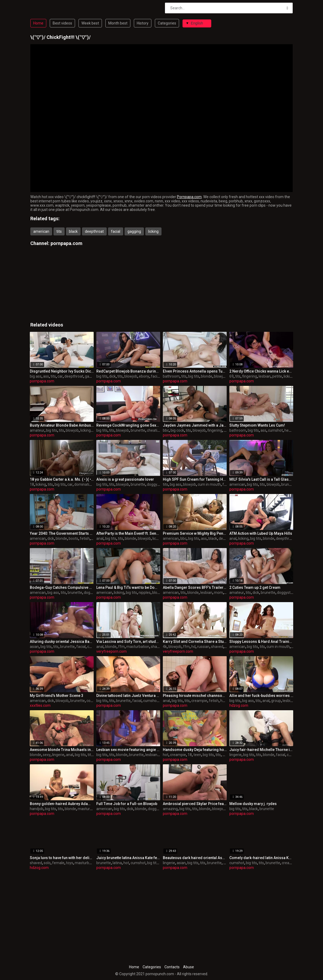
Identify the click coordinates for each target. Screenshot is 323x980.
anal (100, 538)
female (58, 863)
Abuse (189, 967)
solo (47, 863)
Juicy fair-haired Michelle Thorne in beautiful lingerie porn (261, 750)
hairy (224, 701)
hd (193, 647)
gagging (134, 231)
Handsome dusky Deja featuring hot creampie (195, 750)
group (276, 701)
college (92, 701)
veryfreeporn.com (111, 651)
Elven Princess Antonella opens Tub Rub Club (195, 371)
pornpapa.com (67, 243)
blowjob (131, 376)
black (73, 231)
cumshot (275, 430)
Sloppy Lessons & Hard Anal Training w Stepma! (261, 642)
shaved (157, 647)
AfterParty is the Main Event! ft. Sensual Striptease (128, 533)
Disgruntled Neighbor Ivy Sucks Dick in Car (62, 371)
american (41, 231)
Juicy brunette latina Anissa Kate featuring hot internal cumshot (128, 858)
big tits (102, 376)
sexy (47, 755)
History (143, 23)
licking (153, 231)
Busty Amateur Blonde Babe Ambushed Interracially (62, 425)
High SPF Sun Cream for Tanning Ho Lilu (195, 479)
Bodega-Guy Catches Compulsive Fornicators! (62, 587)
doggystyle (156, 484)
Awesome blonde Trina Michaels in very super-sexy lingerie (62, 750)
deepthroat (94, 231)
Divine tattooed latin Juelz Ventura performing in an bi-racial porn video (128, 696)
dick (112, 376)
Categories (167, 23)
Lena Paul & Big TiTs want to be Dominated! (128, 587)
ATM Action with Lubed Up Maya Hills (261, 533)
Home (38, 23)
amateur (37, 430)
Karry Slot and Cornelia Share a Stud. (195, 642)
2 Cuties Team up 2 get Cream (255, 587)
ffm (121, 647)
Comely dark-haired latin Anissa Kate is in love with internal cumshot (261, 858)
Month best (118, 23)
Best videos (62, 23)
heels (289, 430)
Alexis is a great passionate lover (125, 479)
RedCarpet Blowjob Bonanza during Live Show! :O (128, 371)
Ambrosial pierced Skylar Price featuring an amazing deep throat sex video (195, 804)
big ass (36, 376)
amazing (170, 809)
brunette (138, 430)
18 (32, 484)
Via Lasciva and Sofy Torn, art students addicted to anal (128, 642)
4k (165, 647)
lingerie (58, 755)
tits (59, 231)
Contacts (172, 967)
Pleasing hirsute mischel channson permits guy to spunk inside (195, 696)
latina (117, 863)
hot (166, 755)
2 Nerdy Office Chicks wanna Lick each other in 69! (261, 371)
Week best (90, 23)
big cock (177, 430)
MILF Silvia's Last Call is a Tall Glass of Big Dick (261, 479)
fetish (85, 538)
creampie (199, 701)
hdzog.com (239, 705)
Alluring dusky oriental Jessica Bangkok (62, 642)
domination (84, 484)
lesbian (265, 376)
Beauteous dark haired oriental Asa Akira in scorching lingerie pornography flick (195, 858)
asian (34, 647)
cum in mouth (209, 484)
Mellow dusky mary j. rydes (253, 804)
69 (231, 376)
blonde (207, 376)
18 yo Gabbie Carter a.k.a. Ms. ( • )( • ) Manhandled (62, 479)
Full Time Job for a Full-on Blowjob (127, 804)
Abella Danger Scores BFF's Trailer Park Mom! (195, 587)
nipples (145, 593)
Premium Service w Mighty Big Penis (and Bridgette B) (195, 533)
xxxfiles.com (40, 705)
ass (46, 376)
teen (197, 755)
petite (277, 376)
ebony (144, 376)
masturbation (138, 647)
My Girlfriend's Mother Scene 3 (57, 696)
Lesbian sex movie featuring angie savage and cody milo (128, 750)
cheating (154, 430)
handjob (37, 809)
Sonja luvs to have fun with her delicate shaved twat (62, 858)
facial (116, 231)
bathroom (171, 376)
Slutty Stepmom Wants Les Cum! (257, 425)
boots (73, 538)
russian (203, 647)
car (60, 376)
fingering (250, 376)
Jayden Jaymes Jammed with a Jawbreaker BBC (195, 425)
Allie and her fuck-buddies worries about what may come (261, 696)
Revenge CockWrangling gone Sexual (128, 425)
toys (70, 863)
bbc (166, 430)
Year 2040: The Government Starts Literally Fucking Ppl (62, 533)
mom (218, 593)
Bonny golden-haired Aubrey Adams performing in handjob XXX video (62, 804)
